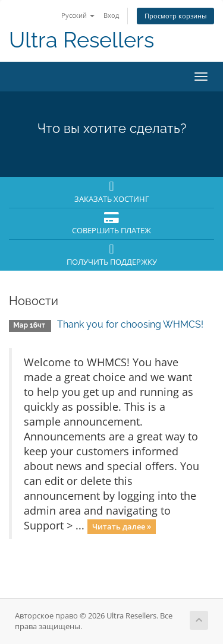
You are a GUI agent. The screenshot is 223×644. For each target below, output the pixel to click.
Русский (78, 15)
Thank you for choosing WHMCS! (130, 324)
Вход (111, 15)
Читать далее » (122, 526)
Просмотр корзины (175, 16)
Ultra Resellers (81, 40)
